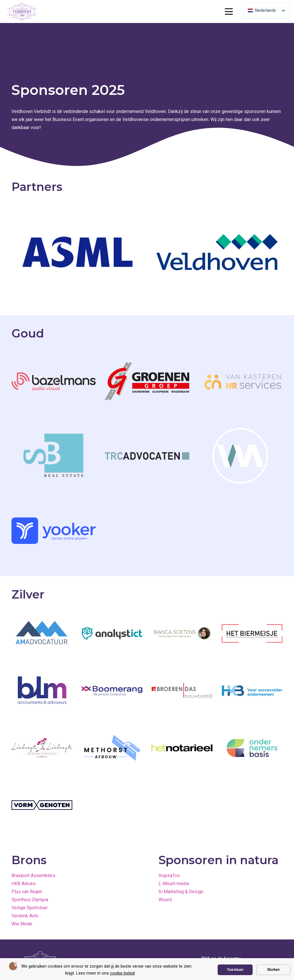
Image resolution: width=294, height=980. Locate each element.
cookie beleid (122, 973)
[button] (229, 11)
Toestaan (235, 970)
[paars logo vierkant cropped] (22, 12)
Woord (165, 900)
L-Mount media (174, 884)
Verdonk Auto (25, 916)
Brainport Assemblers (33, 876)
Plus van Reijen (27, 892)
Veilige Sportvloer (30, 908)
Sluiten (273, 970)
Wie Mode (22, 924)
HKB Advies (24, 884)
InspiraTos (169, 876)
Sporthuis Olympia (30, 900)
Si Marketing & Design (181, 892)
